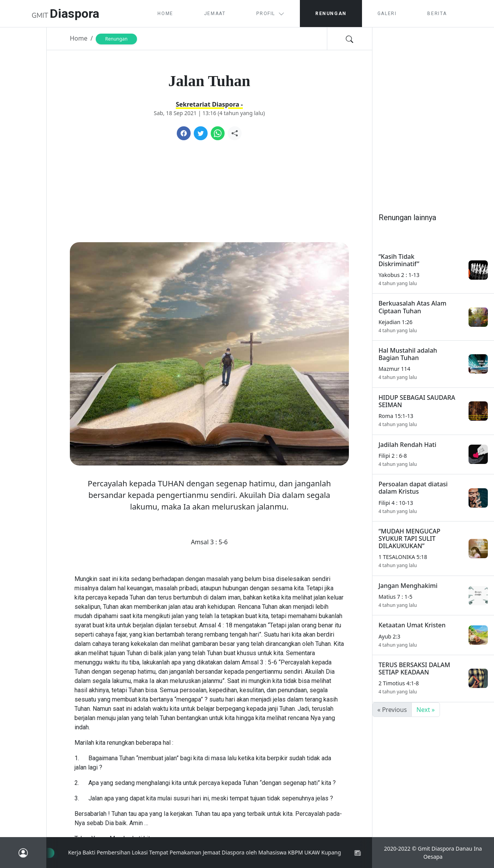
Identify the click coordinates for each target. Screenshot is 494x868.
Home (165, 14)
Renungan (331, 14)
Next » (425, 710)
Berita (437, 14)
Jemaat (215, 14)
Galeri (387, 14)
